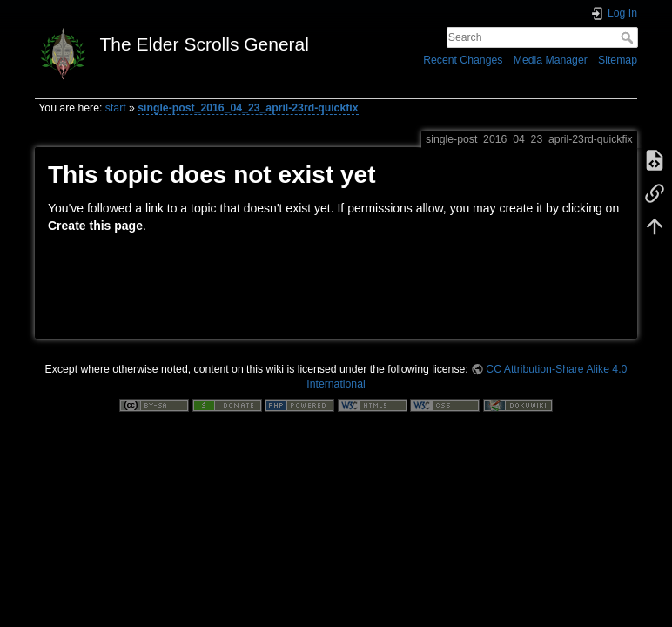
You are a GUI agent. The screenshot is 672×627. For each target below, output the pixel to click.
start (116, 108)
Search (629, 37)
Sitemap (618, 60)
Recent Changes (463, 60)
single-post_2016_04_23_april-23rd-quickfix (248, 108)
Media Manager (551, 60)
